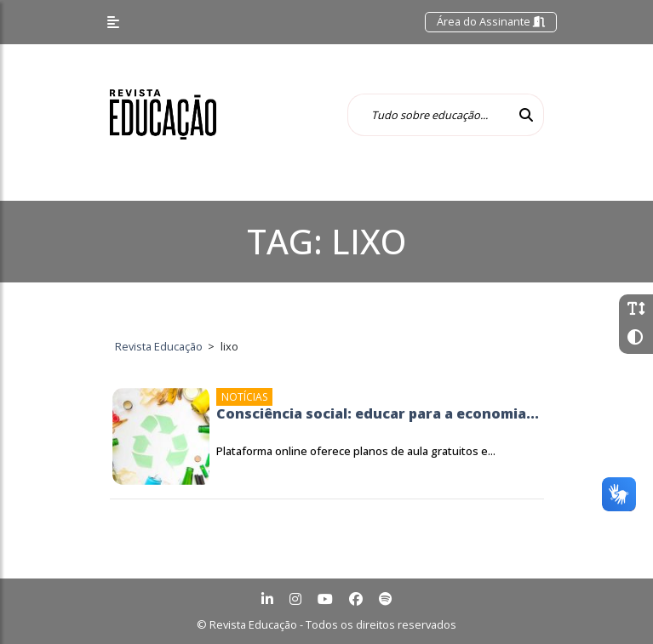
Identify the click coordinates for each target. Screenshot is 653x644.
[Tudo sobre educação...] (428, 115)
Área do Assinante (491, 21)
